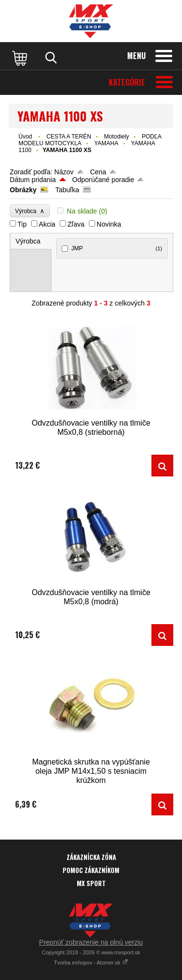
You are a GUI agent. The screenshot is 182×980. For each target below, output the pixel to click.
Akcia (47, 224)
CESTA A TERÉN (69, 137)
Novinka (109, 224)
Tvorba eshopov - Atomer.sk (91, 963)
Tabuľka (67, 190)
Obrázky (23, 190)
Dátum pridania (33, 180)
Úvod (25, 137)
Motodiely (116, 137)
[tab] (31, 241)
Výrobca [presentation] (28, 241)
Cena (98, 172)
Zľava (76, 224)
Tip (22, 224)
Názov (64, 172)
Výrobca (30, 211)
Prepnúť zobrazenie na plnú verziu (91, 942)
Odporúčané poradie (103, 180)
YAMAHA (106, 143)
